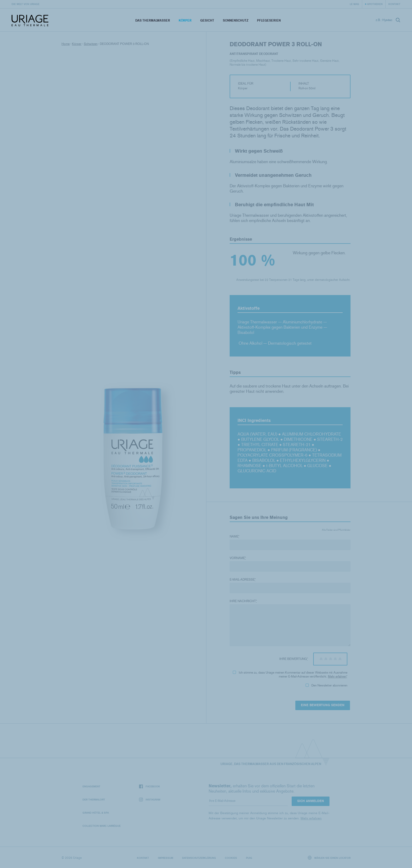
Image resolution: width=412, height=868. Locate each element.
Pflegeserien (269, 20)
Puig (249, 858)
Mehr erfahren (337, 676)
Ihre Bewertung (294, 659)
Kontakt (394, 4)
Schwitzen (91, 44)
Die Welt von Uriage (25, 4)
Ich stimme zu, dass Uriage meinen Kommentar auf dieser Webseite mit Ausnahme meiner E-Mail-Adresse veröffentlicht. (290, 675)
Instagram (150, 800)
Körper (185, 20)
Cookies (231, 858)
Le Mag (354, 4)
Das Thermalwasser (153, 20)
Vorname (238, 558)
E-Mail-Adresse (243, 580)
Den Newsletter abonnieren (326, 685)
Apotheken (375, 4)
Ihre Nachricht (243, 601)
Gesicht (207, 20)
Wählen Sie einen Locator (329, 858)
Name (235, 536)
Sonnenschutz (236, 20)
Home (66, 44)
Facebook (150, 786)
